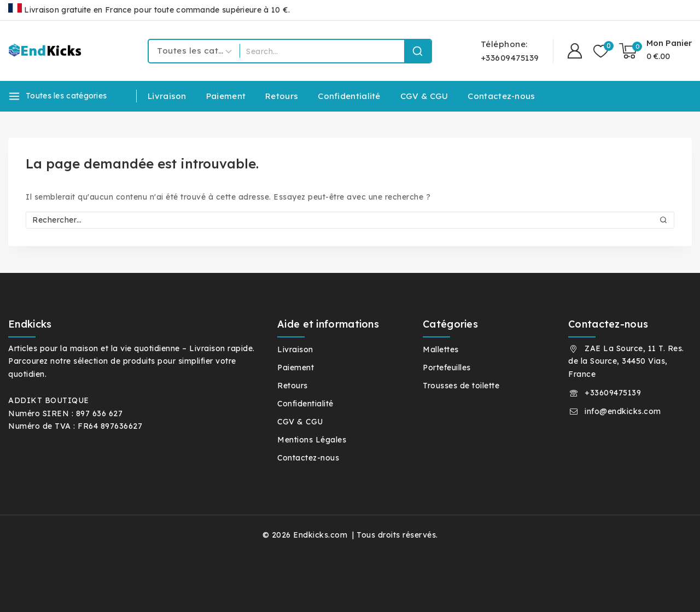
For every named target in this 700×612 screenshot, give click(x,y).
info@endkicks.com (623, 411)
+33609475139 (613, 393)
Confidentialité (349, 96)
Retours (282, 96)
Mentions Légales (312, 440)
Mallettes (441, 349)
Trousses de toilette (461, 386)
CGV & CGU (424, 96)
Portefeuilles (447, 368)
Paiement (226, 96)
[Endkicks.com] (46, 51)
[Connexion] (575, 51)
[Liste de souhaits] (601, 51)
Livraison (167, 96)
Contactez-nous (501, 96)
